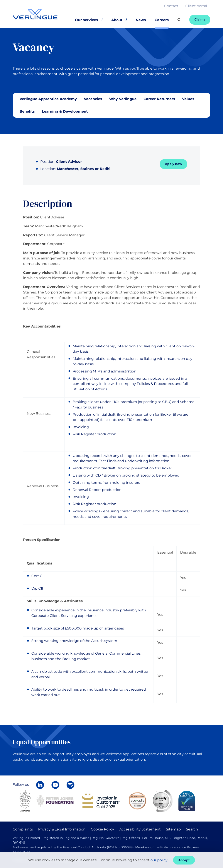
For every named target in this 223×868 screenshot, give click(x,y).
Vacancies (93, 99)
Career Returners (159, 99)
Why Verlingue (123, 99)
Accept (184, 860)
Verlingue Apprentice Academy (48, 99)
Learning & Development (65, 111)
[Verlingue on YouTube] (55, 785)
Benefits (27, 111)
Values (188, 99)
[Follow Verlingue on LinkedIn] (40, 785)
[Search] (179, 20)
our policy (159, 860)
